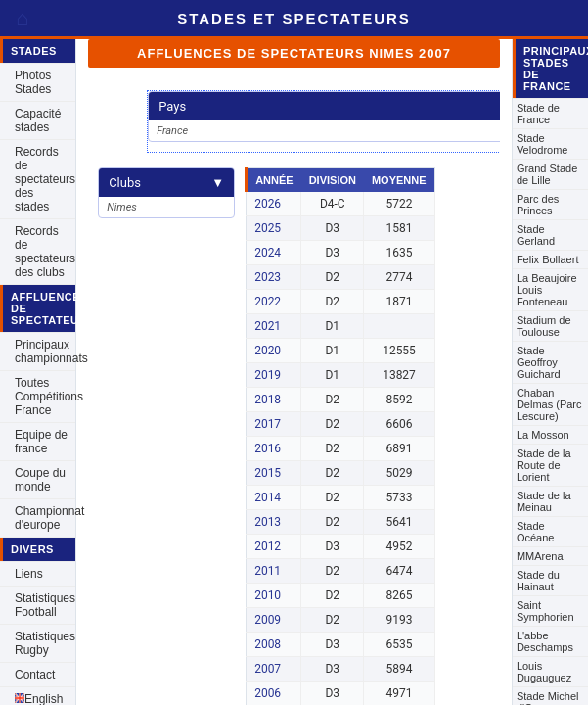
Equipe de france (41, 442)
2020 (268, 351)
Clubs (166, 183)
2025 (268, 228)
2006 (268, 693)
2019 (268, 375)
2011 (268, 571)
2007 (268, 669)
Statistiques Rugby (45, 643)
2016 (268, 448)
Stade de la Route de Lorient (544, 465)
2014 (268, 497)
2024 (268, 253)
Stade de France (538, 114)
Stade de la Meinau (544, 501)
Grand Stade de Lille (547, 174)
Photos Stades (33, 82)
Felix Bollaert (548, 259)
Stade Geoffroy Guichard (539, 362)
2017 (268, 424)
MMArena (540, 556)
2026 (268, 204)
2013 (268, 522)
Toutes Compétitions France (45, 397)
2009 (268, 620)
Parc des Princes (538, 205)
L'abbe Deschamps (545, 641)
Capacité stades (38, 120)
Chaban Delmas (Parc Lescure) (549, 404)
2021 (268, 326)
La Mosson (543, 435)
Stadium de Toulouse (544, 326)
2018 (268, 399)
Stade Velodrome (543, 144)
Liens (29, 574)
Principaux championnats (45, 352)
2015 (268, 473)
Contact (35, 675)
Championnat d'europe (45, 518)
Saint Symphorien (545, 611)
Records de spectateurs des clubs (45, 252)
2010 (268, 595)
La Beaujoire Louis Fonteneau (547, 290)
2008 (268, 644)
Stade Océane (536, 532)
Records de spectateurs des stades (45, 179)
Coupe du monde (40, 480)
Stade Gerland (536, 235)
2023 (268, 277)
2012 (268, 546)
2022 (268, 302)
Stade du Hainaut (538, 581)
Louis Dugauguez (544, 672)
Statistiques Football (45, 605)
